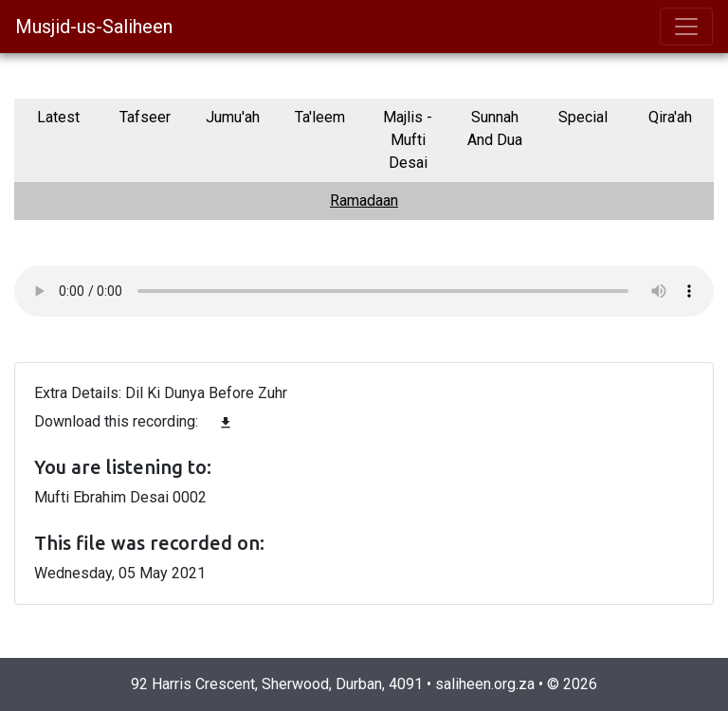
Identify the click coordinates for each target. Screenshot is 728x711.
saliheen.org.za (485, 684)
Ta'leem (320, 117)
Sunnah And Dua (495, 128)
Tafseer (145, 117)
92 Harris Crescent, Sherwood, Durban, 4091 (277, 684)
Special (583, 117)
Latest (58, 117)
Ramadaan (364, 201)
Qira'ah (670, 117)
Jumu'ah (233, 117)
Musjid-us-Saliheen (94, 27)
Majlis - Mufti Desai (408, 140)
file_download (226, 423)
